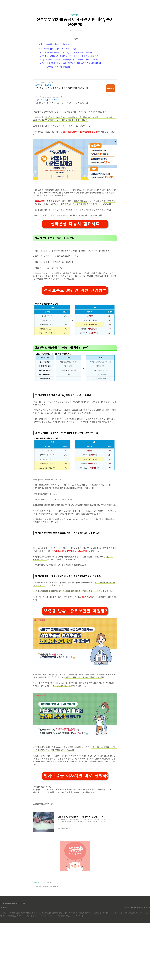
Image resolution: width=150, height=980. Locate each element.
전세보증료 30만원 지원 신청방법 (75, 290)
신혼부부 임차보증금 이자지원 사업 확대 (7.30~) (58, 49)
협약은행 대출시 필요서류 (75, 224)
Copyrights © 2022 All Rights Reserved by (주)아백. (137, 908)
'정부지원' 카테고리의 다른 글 (58, 67)
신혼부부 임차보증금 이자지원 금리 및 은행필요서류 (46, 887)
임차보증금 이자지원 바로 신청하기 (76, 776)
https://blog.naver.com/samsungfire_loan (50, 97)
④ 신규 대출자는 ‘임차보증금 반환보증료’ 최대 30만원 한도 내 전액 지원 (71, 63)
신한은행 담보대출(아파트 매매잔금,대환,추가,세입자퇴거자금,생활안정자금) (62, 103)
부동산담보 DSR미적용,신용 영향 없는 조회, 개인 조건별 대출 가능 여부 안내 (62, 88)
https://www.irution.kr (43, 82)
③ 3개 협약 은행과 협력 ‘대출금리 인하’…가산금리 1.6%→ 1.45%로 (70, 60)
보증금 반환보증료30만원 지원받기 (76, 611)
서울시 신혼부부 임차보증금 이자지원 (54, 45)
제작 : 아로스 (4, 908)
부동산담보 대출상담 (43, 85)
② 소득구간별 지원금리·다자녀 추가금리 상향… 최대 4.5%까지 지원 (70, 56)
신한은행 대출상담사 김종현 (46, 100)
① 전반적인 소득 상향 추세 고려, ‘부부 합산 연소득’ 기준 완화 (67, 53)
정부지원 (75, 15)
